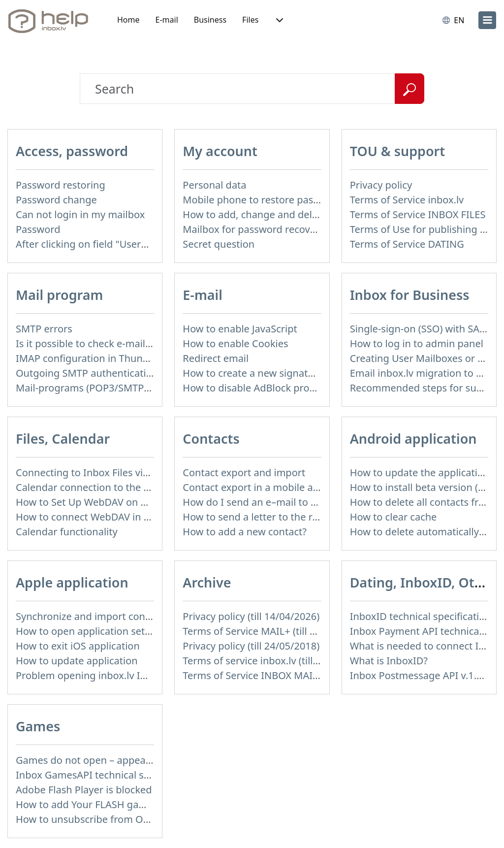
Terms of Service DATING (407, 244)
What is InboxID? (389, 661)
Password (38, 229)
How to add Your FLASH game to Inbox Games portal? (140, 804)
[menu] (487, 20)
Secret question (219, 244)
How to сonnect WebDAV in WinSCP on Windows (127, 517)
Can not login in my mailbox (80, 214)
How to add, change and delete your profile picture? (302, 214)
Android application (413, 439)
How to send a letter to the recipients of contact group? (310, 517)
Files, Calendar (63, 439)
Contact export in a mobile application (270, 487)
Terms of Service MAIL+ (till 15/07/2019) (274, 631)
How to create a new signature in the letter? (283, 373)
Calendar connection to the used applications (120, 487)
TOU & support (398, 151)
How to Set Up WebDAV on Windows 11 (106, 502)
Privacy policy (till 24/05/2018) (251, 646)
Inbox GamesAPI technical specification (106, 775)
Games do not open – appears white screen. (117, 760)
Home (128, 20)
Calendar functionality (67, 532)
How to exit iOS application (78, 646)
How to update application (77, 661)
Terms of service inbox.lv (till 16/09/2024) (277, 661)
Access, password (72, 151)
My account (220, 151)
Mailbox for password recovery (253, 229)
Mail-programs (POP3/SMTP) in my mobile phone (129, 388)
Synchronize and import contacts (92, 616)
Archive (207, 582)
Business (210, 20)
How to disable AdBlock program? (260, 388)
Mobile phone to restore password (262, 200)
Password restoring (61, 185)
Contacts (211, 439)
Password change (56, 200)
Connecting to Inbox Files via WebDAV (103, 473)
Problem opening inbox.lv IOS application (111, 675)
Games (38, 726)
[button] (279, 20)
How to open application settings (92, 631)
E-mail (167, 20)
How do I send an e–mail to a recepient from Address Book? (320, 502)
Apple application (72, 582)
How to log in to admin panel (417, 343)
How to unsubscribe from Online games (108, 819)
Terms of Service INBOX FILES (418, 214)
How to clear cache (394, 517)
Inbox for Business (410, 295)
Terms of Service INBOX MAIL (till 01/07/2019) (287, 675)
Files (250, 20)
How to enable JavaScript (240, 329)
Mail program (59, 295)
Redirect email (216, 358)
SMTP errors (44, 329)
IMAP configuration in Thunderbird (96, 358)
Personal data (214, 185)
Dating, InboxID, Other (423, 582)
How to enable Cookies (235, 343)
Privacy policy (381, 185)
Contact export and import (244, 473)
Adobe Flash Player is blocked (84, 790)
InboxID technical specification (421, 616)
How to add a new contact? (245, 532)
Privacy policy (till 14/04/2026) (251, 616)
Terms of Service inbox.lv (407, 200)
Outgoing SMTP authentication (87, 373)
